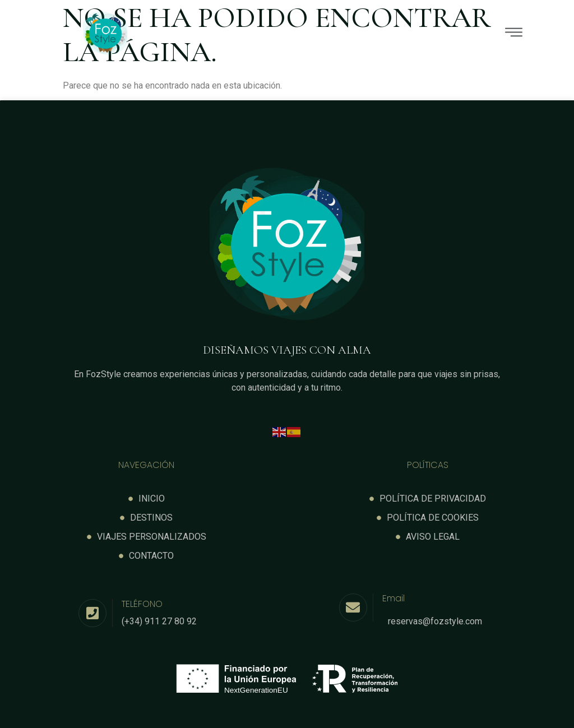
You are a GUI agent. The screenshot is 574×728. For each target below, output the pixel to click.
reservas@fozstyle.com (435, 621)
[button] (367, 34)
